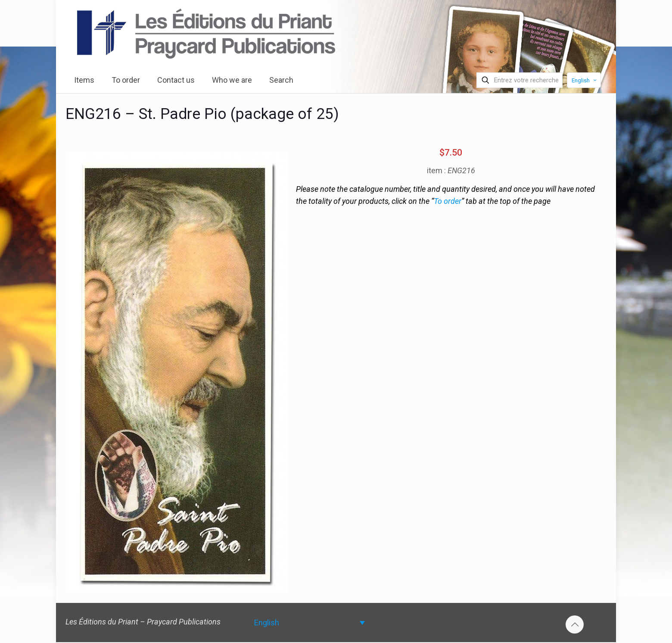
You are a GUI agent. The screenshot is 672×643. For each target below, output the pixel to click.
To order (448, 201)
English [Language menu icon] (585, 80)
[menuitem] (310, 623)
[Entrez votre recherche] (520, 80)
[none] (310, 623)
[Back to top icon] (575, 624)
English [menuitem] (267, 623)
